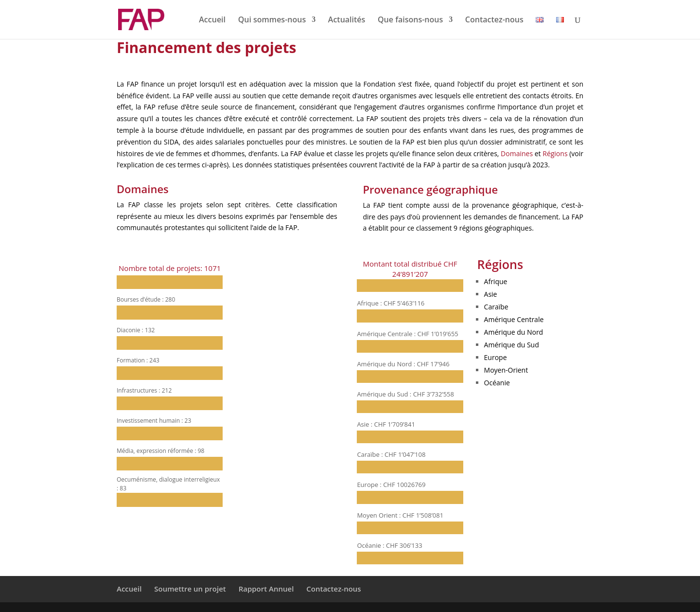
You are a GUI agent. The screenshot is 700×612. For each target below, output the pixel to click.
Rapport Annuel (266, 589)
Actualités (347, 20)
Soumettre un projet (190, 589)
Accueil (212, 20)
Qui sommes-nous (272, 20)
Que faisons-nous (410, 20)
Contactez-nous (494, 20)
